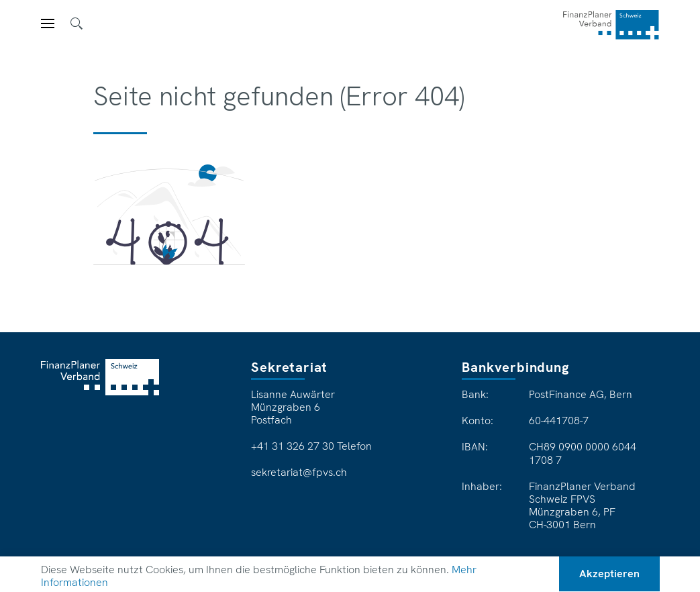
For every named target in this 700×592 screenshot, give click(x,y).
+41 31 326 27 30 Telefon (311, 446)
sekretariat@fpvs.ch (299, 473)
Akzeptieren (609, 574)
